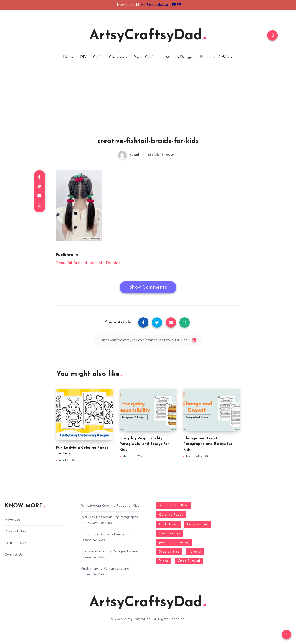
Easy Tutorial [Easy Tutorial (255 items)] (197, 524)
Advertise (12, 520)
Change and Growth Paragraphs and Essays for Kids (208, 444)
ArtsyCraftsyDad (148, 36)
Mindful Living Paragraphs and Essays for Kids (105, 571)
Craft (98, 57)
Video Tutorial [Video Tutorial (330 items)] (189, 561)
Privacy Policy (16, 531)
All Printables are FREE (161, 5)
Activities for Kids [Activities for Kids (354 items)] (173, 506)
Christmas (118, 57)
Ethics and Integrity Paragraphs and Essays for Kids (109, 554)
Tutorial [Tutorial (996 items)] (195, 552)
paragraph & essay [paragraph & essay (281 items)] (174, 543)
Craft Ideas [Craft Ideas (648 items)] (168, 524)
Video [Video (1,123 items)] (164, 561)
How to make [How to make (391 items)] (170, 533)
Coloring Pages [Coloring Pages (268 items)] (171, 515)
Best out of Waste (216, 57)
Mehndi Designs (180, 57)
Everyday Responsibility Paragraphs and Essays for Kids (144, 444)
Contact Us (14, 555)
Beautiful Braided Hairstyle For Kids (88, 263)
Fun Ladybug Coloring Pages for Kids (110, 506)
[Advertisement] (148, 104)
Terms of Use (15, 543)
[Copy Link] (148, 340)
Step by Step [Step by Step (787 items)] (169, 552)
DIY (84, 57)
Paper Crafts (145, 57)
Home (68, 57)
